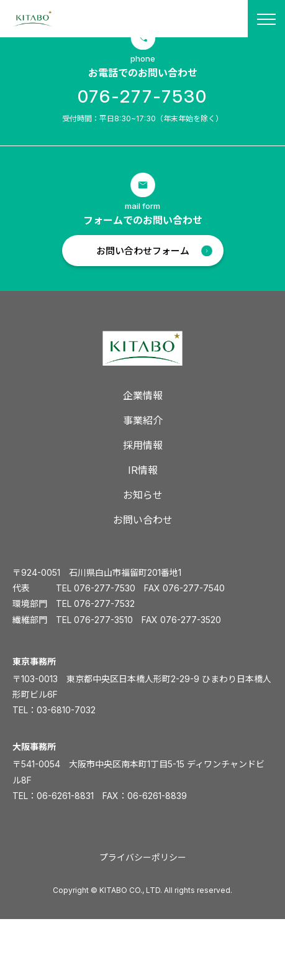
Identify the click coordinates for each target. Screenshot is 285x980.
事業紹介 (143, 420)
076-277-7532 (104, 603)
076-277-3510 (103, 620)
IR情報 (143, 470)
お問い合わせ (143, 520)
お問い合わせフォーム (143, 251)
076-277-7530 (142, 96)
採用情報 (143, 445)
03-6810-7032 (66, 710)
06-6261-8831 (65, 796)
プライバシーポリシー (143, 857)
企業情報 (143, 395)
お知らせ (143, 495)
